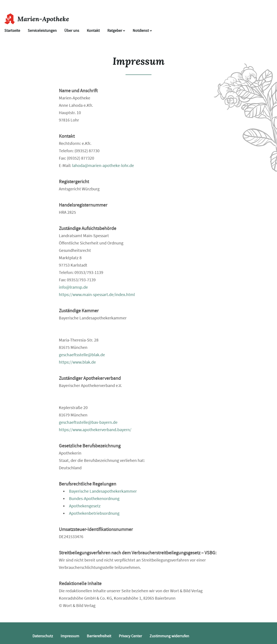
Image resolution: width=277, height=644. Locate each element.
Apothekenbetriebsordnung (94, 513)
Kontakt (93, 31)
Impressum (70, 636)
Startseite (12, 31)
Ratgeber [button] (116, 31)
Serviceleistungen (42, 31)
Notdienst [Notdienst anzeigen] (142, 31)
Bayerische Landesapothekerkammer (103, 491)
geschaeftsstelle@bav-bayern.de (88, 422)
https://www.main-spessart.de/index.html (97, 295)
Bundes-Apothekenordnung (94, 499)
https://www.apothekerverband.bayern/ (95, 430)
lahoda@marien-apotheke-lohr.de (103, 166)
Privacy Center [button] (130, 636)
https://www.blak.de (77, 362)
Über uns (72, 31)
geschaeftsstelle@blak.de (82, 355)
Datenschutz (43, 636)
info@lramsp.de (73, 287)
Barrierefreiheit (99, 636)
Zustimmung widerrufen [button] (169, 636)
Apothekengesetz (85, 506)
